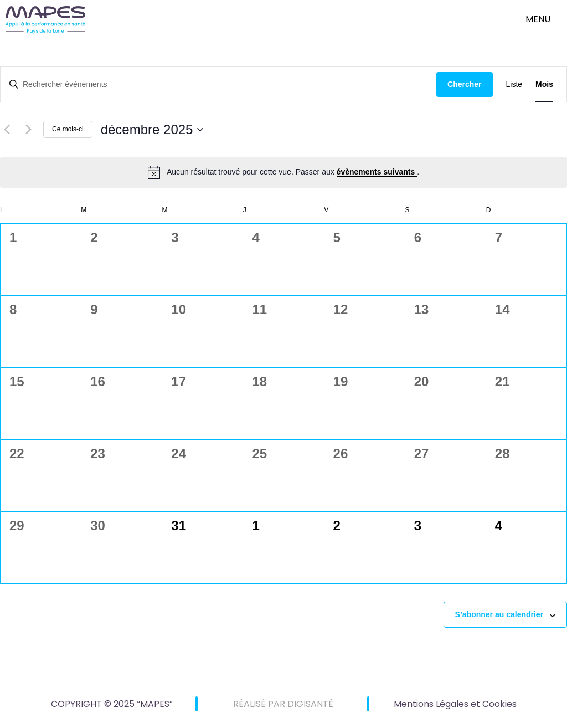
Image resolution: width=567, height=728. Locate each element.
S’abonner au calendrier (499, 614)
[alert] (283, 172)
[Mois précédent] (7, 130)
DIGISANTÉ (310, 704)
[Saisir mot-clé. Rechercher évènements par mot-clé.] (218, 84)
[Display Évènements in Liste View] (514, 84)
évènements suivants (377, 172)
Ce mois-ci (68, 129)
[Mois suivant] (28, 130)
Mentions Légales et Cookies (455, 704)
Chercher (464, 84)
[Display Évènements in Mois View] (544, 84)
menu (538, 19)
